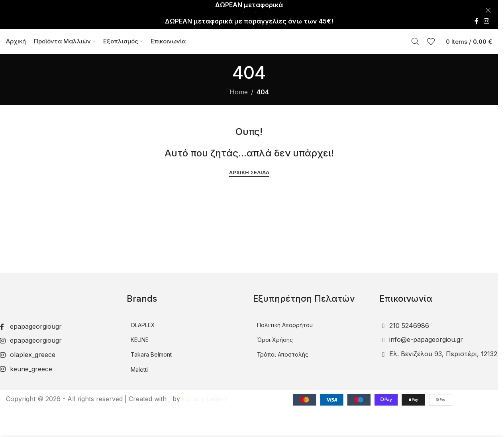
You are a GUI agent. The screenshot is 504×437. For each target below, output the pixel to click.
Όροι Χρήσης (275, 334)
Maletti (139, 364)
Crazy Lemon (205, 393)
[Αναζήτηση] (415, 32)
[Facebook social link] (477, 8)
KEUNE (140, 334)
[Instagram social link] (487, 8)
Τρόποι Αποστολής (283, 349)
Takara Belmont (151, 349)
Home (239, 86)
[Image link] (53, 289)
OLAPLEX (143, 319)
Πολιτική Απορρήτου (285, 319)
